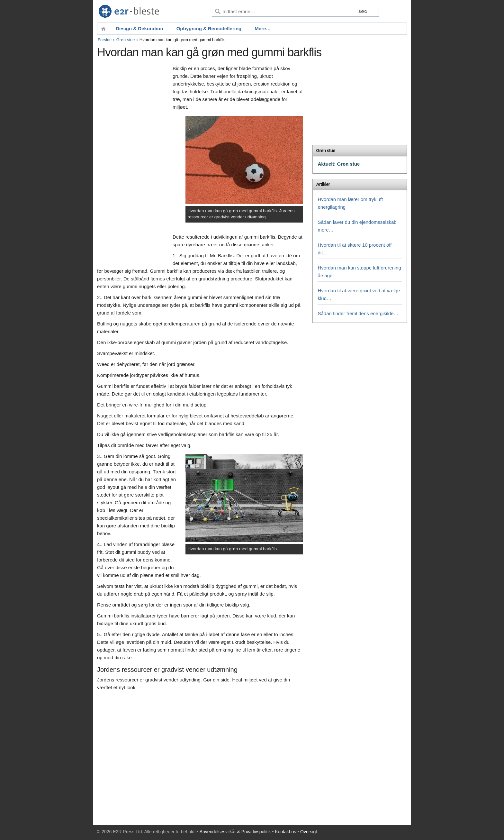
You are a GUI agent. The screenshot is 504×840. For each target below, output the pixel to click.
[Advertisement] (133, 163)
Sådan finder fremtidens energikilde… (358, 313)
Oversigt (309, 832)
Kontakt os (285, 832)
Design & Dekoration (139, 28)
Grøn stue (126, 40)
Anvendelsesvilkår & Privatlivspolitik (235, 832)
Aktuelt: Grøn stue (339, 164)
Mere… (263, 28)
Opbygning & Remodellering (209, 28)
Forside (105, 40)
